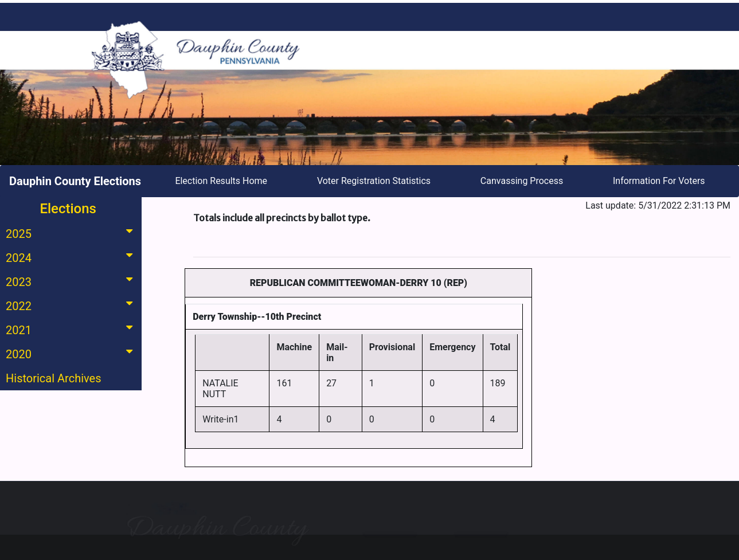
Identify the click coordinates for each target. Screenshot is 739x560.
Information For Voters (659, 181)
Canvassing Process (522, 181)
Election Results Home (221, 181)
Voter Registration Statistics (374, 181)
